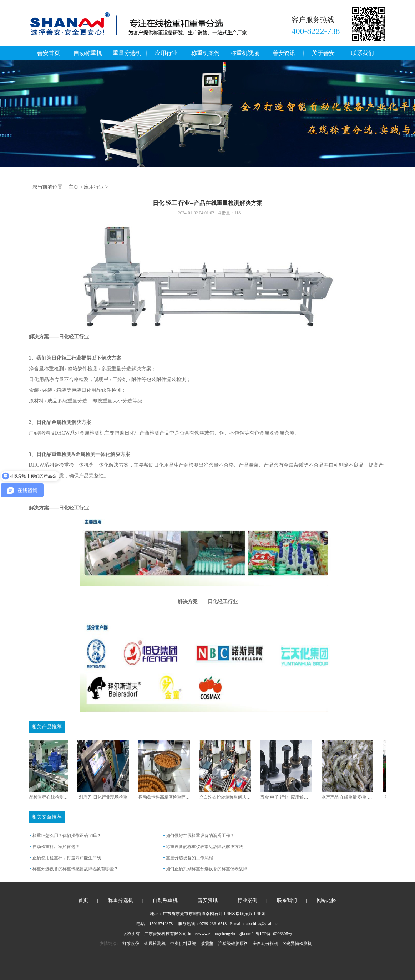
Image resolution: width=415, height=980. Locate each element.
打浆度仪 (131, 944)
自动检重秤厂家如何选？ (56, 847)
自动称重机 (88, 53)
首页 (83, 900)
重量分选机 (127, 53)
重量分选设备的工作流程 (189, 858)
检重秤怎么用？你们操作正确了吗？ (67, 836)
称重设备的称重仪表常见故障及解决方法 (204, 847)
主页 (74, 187)
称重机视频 (245, 53)
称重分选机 (121, 900)
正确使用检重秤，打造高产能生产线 (67, 858)
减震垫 (207, 944)
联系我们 (363, 53)
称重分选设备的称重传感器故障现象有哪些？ (75, 869)
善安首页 (49, 53)
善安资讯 (284, 53)
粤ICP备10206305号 (274, 934)
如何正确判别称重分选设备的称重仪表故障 (207, 869)
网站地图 (327, 900)
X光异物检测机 (297, 944)
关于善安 (323, 53)
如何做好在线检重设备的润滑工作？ (200, 836)
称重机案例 (206, 53)
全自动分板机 (265, 944)
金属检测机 (155, 944)
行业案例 (247, 900)
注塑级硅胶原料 (233, 944)
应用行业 (166, 53)
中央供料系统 (183, 944)
